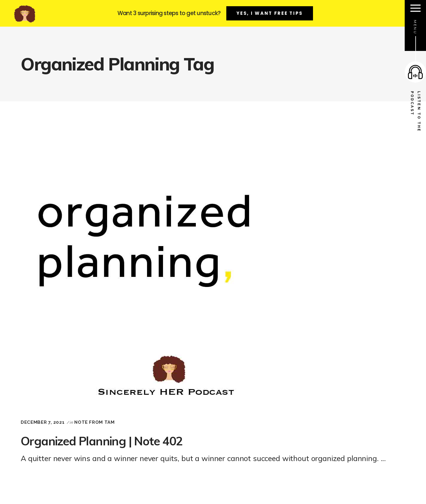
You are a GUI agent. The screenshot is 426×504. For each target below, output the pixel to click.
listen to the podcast (415, 112)
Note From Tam (94, 422)
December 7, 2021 (43, 422)
